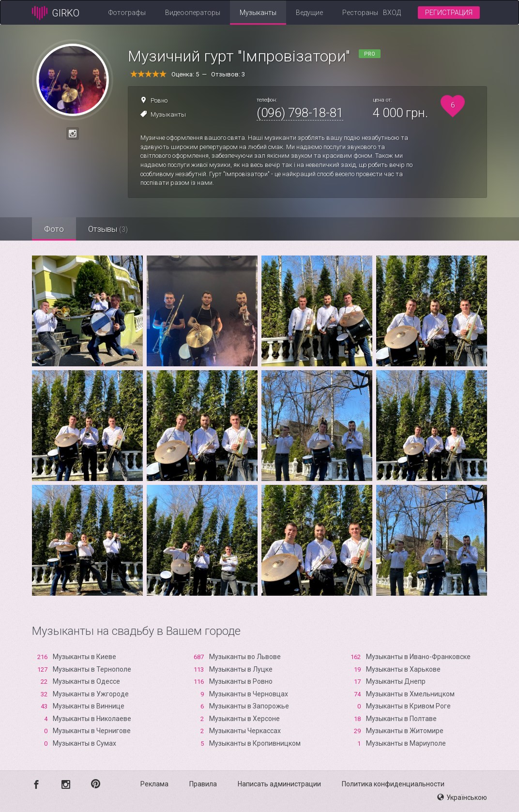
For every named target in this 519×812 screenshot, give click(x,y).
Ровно (159, 100)
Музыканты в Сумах (84, 743)
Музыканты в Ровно (241, 681)
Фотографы (127, 13)
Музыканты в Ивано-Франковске (418, 657)
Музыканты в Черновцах (249, 694)
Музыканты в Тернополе (92, 669)
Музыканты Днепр (396, 681)
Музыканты (258, 13)
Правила (203, 784)
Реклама (154, 784)
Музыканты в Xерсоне (244, 719)
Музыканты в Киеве (84, 657)
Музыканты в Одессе (86, 681)
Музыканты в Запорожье (249, 706)
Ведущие (309, 13)
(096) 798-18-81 (300, 113)
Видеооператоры (193, 13)
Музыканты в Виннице (89, 706)
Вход (392, 13)
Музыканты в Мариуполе (406, 743)
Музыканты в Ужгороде (91, 694)
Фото (54, 229)
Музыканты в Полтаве (401, 719)
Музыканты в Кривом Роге (408, 706)
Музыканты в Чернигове (92, 731)
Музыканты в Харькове (403, 669)
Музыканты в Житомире (405, 731)
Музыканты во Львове (245, 657)
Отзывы (108, 229)
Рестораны (360, 13)
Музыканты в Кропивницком (255, 743)
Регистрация (449, 13)
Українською (462, 797)
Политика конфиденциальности (393, 784)
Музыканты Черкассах (245, 731)
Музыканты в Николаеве (92, 719)
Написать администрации (279, 784)
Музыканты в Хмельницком (410, 694)
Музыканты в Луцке (241, 669)
